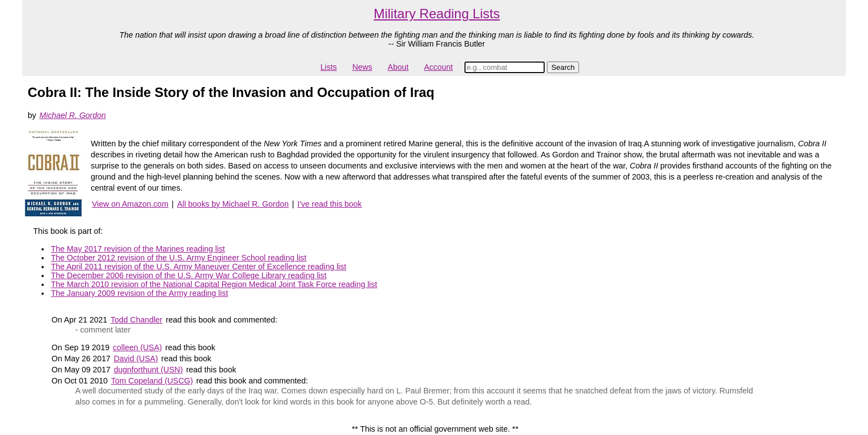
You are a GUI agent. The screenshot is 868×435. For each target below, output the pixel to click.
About (398, 67)
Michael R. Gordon (73, 115)
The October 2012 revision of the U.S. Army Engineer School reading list (179, 258)
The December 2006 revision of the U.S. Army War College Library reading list (189, 275)
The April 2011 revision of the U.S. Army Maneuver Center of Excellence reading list (199, 267)
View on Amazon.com (130, 204)
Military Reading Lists (437, 14)
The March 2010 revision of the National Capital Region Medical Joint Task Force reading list (214, 284)
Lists (329, 67)
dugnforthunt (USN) (148, 370)
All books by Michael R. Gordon (233, 204)
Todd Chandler (137, 320)
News (362, 67)
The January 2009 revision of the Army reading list (139, 293)
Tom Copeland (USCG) (152, 381)
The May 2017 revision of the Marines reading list (138, 249)
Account (438, 67)
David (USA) (136, 359)
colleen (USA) (138, 347)
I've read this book (329, 204)
